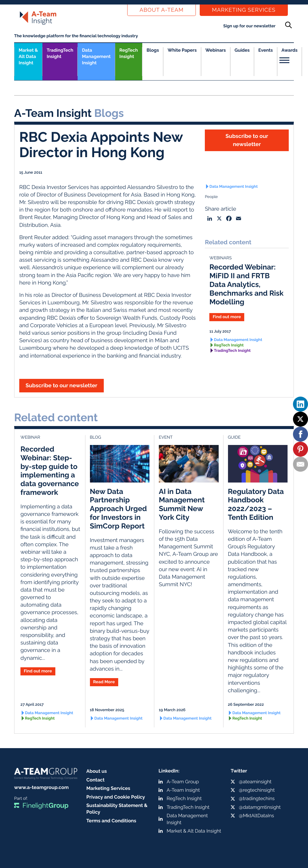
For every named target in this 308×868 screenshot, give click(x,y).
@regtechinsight (257, 790)
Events (266, 50)
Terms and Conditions (111, 821)
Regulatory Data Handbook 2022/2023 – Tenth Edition (256, 504)
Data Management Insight (96, 56)
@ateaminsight (255, 782)
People (211, 197)
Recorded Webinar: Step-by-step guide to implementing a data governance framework (50, 471)
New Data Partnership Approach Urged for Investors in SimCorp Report (119, 509)
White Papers (182, 50)
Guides (242, 50)
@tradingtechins (257, 798)
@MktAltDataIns (256, 816)
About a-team (162, 10)
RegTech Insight (129, 53)
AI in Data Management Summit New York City (182, 504)
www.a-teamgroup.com (41, 787)
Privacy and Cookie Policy (116, 797)
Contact (95, 780)
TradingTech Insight (60, 53)
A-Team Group (183, 782)
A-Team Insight (183, 790)
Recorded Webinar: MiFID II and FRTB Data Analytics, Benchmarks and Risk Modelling (246, 284)
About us (97, 771)
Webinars (216, 50)
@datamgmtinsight (260, 807)
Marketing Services (244, 10)
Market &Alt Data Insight (28, 56)
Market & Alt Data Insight (194, 831)
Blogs (153, 50)
